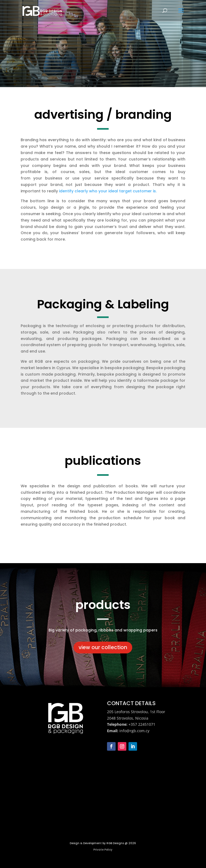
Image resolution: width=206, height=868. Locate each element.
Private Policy (103, 850)
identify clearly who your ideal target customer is (107, 191)
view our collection (103, 647)
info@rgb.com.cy (134, 731)
